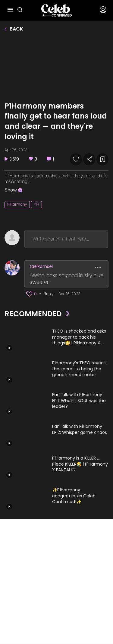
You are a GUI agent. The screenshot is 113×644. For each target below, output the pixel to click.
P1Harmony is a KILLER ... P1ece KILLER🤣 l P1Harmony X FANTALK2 (80, 464)
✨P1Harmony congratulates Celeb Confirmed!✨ (74, 496)
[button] (29, 294)
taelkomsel (41, 266)
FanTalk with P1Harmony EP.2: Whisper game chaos (80, 429)
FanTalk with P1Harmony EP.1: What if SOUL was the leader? (79, 401)
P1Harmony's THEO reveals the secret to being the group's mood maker (79, 369)
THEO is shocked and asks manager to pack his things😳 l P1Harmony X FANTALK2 (79, 337)
